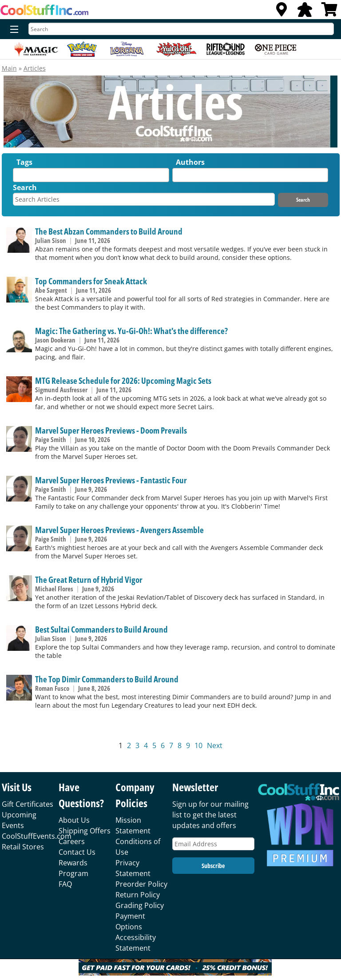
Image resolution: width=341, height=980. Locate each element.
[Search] (181, 29)
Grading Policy (140, 905)
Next (215, 745)
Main (9, 68)
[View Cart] (329, 12)
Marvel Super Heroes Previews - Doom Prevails (111, 430)
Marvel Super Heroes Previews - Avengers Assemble (119, 530)
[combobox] (91, 175)
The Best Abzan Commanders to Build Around (109, 231)
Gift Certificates (28, 804)
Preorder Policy (141, 884)
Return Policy (138, 895)
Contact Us (77, 852)
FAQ (65, 884)
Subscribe (213, 866)
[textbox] (18, 177)
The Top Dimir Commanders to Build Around (107, 679)
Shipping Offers (85, 831)
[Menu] (12, 30)
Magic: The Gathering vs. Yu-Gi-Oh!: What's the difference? (131, 331)
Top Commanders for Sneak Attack (91, 281)
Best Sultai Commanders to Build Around (101, 629)
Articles (35, 68)
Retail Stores (23, 847)
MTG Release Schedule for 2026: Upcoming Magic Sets (123, 380)
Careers (72, 841)
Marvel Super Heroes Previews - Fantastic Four (111, 480)
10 (198, 745)
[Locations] (282, 12)
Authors (190, 162)
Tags (24, 162)
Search (25, 187)
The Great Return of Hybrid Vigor (89, 580)
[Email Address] (213, 844)
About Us (74, 820)
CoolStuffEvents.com (37, 836)
